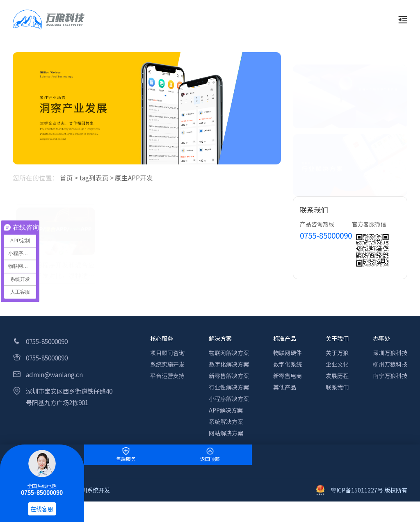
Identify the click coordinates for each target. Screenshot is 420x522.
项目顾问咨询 (167, 353)
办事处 (381, 338)
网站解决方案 (226, 433)
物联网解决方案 (229, 353)
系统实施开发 (167, 364)
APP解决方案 (226, 410)
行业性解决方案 (229, 387)
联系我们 (337, 387)
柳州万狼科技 (390, 364)
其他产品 (285, 387)
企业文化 (337, 364)
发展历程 (337, 376)
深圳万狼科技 (390, 353)
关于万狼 (337, 353)
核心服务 (162, 338)
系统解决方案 (226, 422)
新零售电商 (288, 376)
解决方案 (220, 338)
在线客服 (42, 509)
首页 (66, 178)
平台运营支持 (167, 376)
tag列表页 (94, 178)
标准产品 (285, 338)
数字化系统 (288, 364)
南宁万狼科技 (390, 376)
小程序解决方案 (229, 399)
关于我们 (337, 338)
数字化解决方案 (229, 364)
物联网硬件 (288, 353)
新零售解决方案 (229, 376)
